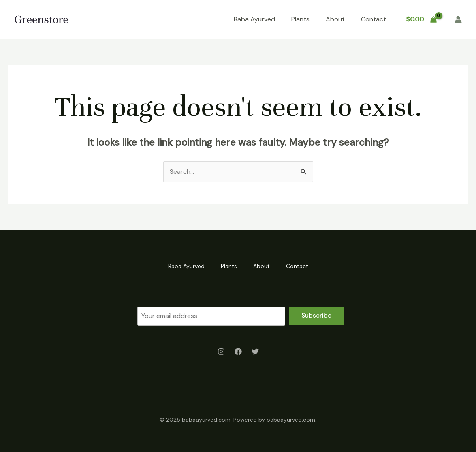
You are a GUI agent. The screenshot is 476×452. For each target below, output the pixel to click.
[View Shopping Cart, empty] (421, 19)
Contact (374, 19)
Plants (300, 19)
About (335, 19)
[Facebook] (238, 352)
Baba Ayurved (254, 19)
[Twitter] (255, 352)
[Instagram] (221, 352)
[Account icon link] (458, 19)
